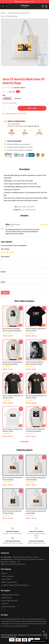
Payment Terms (7, 598)
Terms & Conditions (8, 576)
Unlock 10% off (45, 635)
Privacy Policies (6, 579)
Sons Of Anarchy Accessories (18, 13)
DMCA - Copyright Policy (9, 582)
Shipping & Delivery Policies (10, 595)
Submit (5, 293)
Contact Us (5, 604)
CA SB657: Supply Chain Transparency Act (15, 585)
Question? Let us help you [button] (39, 641)
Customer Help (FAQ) (8, 607)
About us (4, 573)
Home (3, 13)
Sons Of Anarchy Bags (9, 16)
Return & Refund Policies (9, 601)
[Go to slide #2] (30, 71)
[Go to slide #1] (19, 71)
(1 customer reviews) (18, 88)
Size (4, 95)
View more (24, 442)
